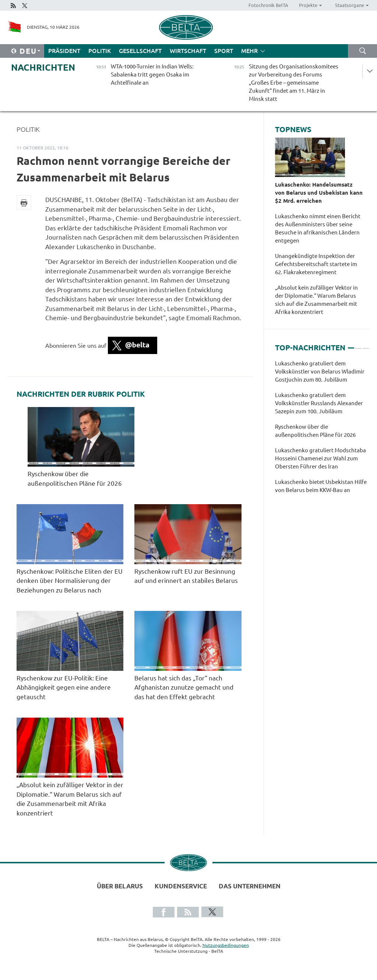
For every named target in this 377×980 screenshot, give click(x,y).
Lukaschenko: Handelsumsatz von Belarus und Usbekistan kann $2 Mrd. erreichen (319, 193)
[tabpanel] (322, 431)
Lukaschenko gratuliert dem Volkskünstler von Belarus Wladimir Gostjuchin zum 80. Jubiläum (320, 372)
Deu (28, 51)
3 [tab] (366, 345)
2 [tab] (358, 345)
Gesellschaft (140, 51)
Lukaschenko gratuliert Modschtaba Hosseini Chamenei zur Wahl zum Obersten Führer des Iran (320, 458)
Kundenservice (181, 886)
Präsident (64, 51)
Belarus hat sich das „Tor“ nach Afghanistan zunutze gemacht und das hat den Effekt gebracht (184, 687)
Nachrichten (43, 68)
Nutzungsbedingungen (226, 945)
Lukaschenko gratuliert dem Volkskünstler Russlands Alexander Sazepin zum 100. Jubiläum (319, 403)
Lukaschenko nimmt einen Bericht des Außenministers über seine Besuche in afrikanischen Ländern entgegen (318, 228)
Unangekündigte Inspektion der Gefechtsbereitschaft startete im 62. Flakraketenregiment (316, 264)
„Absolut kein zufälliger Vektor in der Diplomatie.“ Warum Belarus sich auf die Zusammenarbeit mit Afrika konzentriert (316, 300)
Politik (100, 51)
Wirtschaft (188, 51)
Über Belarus (120, 886)
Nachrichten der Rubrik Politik (81, 394)
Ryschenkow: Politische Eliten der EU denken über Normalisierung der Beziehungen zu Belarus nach (70, 581)
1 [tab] (351, 345)
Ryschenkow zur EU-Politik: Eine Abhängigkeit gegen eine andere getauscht (64, 687)
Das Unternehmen (250, 886)
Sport (224, 51)
